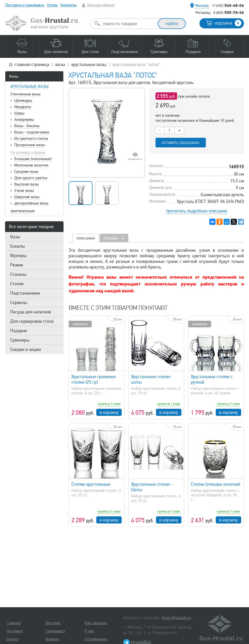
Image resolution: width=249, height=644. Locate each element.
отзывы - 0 (114, 238)
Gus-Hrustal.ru (176, 618)
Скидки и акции (26, 349)
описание (86, 238)
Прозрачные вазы (29, 145)
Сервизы (19, 302)
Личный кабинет (101, 5)
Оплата (12, 639)
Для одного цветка (31, 178)
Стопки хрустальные (91, 484)
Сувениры (20, 340)
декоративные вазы (31, 203)
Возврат (52, 639)
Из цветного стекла (31, 139)
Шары (19, 113)
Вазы (14, 76)
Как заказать (96, 623)
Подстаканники (25, 293)
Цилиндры (23, 100)
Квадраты (23, 107)
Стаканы (18, 274)
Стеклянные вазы (25, 94)
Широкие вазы (27, 197)
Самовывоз (55, 631)
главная (32, 64)
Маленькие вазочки (31, 165)
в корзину (109, 412)
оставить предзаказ (181, 142)
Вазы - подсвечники (32, 132)
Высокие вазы (26, 184)
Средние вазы (26, 172)
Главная (13, 623)
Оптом (52, 5)
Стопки (17, 284)
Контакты (68, 5)
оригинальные (23, 211)
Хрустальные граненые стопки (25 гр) (94, 379)
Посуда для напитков (31, 312)
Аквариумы (24, 120)
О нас (89, 631)
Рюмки (17, 265)
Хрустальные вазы (29, 87)
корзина (228, 23)
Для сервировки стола (32, 321)
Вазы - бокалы (27, 126)
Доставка (14, 631)
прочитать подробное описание (197, 211)
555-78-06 (229, 12)
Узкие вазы (24, 191)
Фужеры (18, 256)
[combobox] (129, 24)
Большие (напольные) (33, 159)
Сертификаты (96, 639)
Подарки (19, 331)
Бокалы (18, 246)
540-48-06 (228, 5)
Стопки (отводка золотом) (215, 484)
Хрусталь (53, 623)
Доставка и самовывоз (25, 5)
